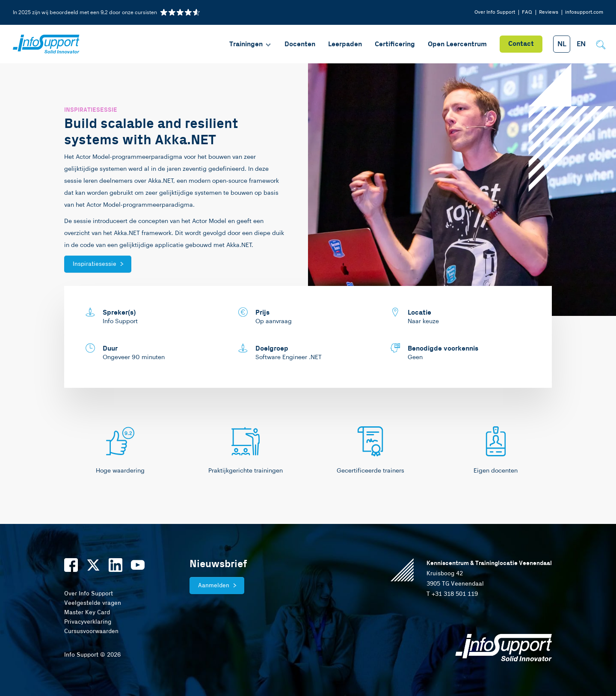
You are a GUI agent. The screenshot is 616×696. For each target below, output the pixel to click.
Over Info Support (495, 12)
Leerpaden (345, 44)
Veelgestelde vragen (93, 603)
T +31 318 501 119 (452, 594)
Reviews (549, 12)
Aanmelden (214, 586)
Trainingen (250, 44)
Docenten (300, 44)
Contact (521, 44)
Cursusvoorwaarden (91, 631)
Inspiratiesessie (95, 264)
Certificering (395, 44)
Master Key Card (87, 613)
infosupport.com (584, 12)
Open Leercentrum (457, 44)
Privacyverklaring (88, 622)
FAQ (527, 12)
